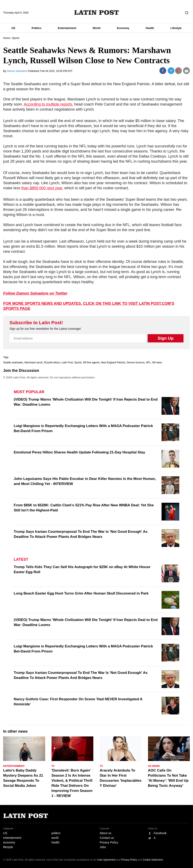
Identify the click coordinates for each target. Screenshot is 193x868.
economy (9, 842)
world (55, 838)
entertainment (12, 838)
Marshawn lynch (34, 363)
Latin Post (97, 12)
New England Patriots (113, 363)
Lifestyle (176, 28)
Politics (37, 28)
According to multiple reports (48, 104)
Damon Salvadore (17, 71)
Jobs (103, 847)
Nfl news (157, 363)
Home (7, 38)
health (56, 842)
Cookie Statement (153, 860)
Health (150, 28)
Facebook (160, 833)
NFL (148, 363)
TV (53, 766)
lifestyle (8, 847)
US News (154, 766)
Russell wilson (52, 363)
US (13, 28)
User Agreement (107, 860)
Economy (123, 28)
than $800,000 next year (42, 188)
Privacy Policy (109, 842)
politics (56, 833)
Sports (16, 38)
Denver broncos (136, 363)
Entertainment (67, 28)
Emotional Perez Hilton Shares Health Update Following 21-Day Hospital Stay (80, 452)
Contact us (107, 838)
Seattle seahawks (13, 363)
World (97, 28)
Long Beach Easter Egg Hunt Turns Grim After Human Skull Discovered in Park (81, 593)
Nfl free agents (91, 363)
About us (105, 833)
